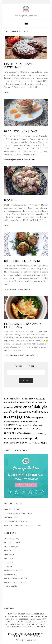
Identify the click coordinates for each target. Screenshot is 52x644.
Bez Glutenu (8, 289)
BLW (6, 355)
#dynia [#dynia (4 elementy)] (14, 412)
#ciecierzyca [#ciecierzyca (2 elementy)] (40, 402)
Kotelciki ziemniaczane (23, 261)
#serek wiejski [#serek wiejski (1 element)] (20, 439)
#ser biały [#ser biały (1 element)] (11, 439)
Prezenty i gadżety (12, 570)
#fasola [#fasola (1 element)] (21, 412)
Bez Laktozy (9, 547)
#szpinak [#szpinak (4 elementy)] (32, 438)
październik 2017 (18, 624)
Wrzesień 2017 (33, 624)
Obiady (15, 289)
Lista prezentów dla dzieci (16, 521)
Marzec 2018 (35, 619)
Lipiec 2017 (17, 627)
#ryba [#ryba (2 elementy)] (40, 434)
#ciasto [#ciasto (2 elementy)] (29, 402)
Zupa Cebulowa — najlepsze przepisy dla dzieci (24, 525)
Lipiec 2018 (24, 619)
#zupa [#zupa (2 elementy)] (44, 443)
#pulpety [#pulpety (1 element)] (34, 429)
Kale (18, 640)
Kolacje (11, 160)
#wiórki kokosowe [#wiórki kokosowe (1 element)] (34, 443)
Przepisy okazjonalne (14, 578)
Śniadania (32, 160)
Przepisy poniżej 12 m (21, 160)
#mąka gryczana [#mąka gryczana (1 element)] (37, 425)
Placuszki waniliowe (21, 131)
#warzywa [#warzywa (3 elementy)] (22, 442)
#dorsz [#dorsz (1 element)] (6, 412)
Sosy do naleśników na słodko (18, 513)
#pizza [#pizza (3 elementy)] (17, 428)
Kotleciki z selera (12, 517)
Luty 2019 (12, 614)
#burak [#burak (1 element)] (22, 402)
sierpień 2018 (12, 619)
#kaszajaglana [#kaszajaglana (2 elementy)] (38, 418)
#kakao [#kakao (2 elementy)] (44, 412)
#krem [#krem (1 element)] (17, 422)
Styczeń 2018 (17, 622)
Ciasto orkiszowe (12, 509)
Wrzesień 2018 (41, 616)
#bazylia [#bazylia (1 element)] (42, 399)
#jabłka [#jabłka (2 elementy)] (28, 412)
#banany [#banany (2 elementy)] (29, 399)
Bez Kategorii (10, 543)
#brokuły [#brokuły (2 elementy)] (15, 402)
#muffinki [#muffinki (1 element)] (28, 425)
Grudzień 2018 (38, 614)
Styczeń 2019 (24, 614)
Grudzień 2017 (31, 622)
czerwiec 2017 (29, 627)
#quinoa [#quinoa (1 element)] (34, 434)
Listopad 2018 (11, 616)
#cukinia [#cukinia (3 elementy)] (9, 407)
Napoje (7, 562)
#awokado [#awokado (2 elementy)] (9, 399)
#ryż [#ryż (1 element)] (45, 434)
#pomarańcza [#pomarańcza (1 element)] (26, 429)
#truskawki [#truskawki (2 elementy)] (10, 443)
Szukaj (26, 381)
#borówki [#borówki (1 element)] (7, 402)
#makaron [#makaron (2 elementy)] (25, 421)
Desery (6, 92)
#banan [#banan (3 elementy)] (20, 398)
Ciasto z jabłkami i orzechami (19, 66)
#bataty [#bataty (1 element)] (36, 399)
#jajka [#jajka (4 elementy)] (36, 412)
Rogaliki (11, 200)
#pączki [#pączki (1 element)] (40, 429)
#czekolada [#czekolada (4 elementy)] (23, 407)
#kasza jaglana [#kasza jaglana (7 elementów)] (17, 417)
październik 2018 (26, 616)
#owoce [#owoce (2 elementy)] (8, 429)
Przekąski (21, 355)
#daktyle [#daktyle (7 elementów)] (39, 406)
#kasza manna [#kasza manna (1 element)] (9, 422)
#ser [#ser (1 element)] (6, 439)
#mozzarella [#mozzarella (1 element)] (20, 425)
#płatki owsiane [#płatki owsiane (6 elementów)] (18, 433)
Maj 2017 (41, 627)
